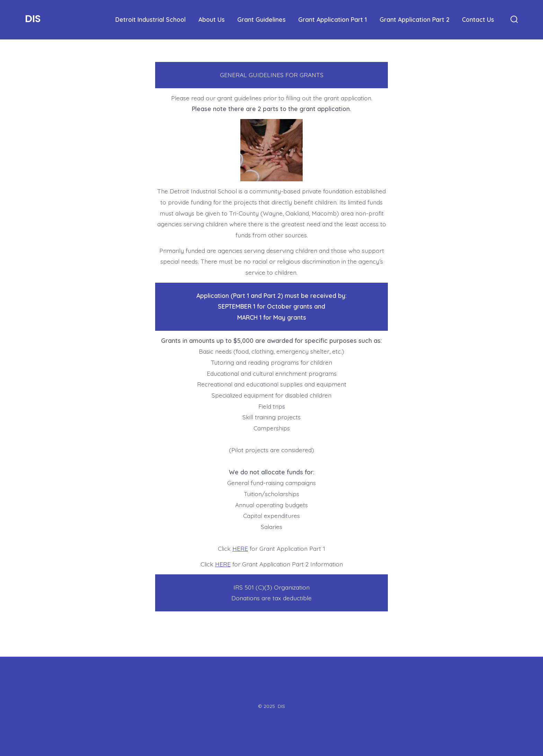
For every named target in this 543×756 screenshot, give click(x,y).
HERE (240, 548)
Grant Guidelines (261, 19)
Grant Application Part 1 (332, 19)
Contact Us (478, 19)
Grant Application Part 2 (415, 19)
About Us (212, 19)
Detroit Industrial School (150, 19)
